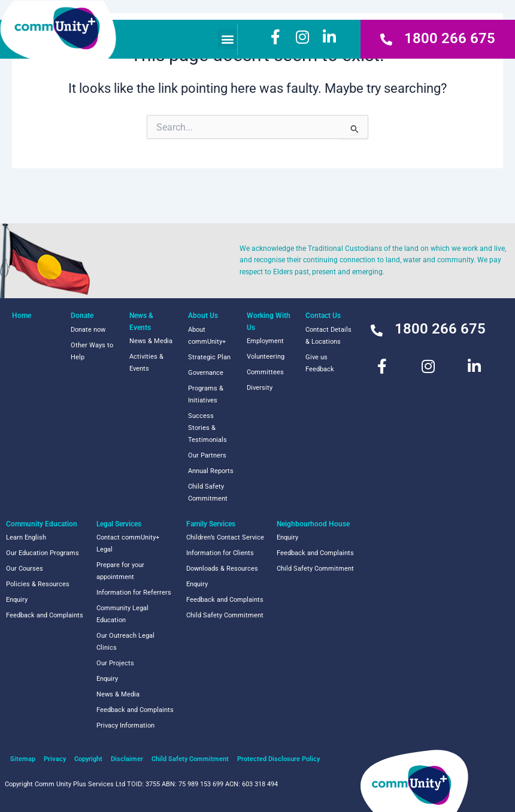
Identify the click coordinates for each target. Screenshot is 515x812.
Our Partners (207, 455)
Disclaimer (127, 759)
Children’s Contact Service (225, 537)
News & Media (151, 341)
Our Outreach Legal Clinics (125, 642)
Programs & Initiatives (206, 394)
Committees (265, 372)
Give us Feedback (320, 363)
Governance (206, 373)
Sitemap (23, 759)
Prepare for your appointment (120, 571)
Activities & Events (146, 363)
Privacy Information (125, 725)
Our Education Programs (43, 553)
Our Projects (115, 663)
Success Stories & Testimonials (207, 428)
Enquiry (17, 600)
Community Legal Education (122, 614)
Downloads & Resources (222, 569)
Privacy (55, 759)
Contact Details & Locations (328, 336)
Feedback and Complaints (45, 615)
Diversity (260, 388)
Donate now (88, 330)
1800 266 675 (450, 38)
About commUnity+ (207, 336)
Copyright (88, 759)
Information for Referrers (134, 593)
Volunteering (266, 357)
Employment (265, 341)
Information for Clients (220, 553)
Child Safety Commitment (208, 493)
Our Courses (25, 569)
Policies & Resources (38, 584)
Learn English (26, 537)
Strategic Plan (209, 357)
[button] (227, 39)
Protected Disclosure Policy (278, 759)
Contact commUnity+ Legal (128, 543)
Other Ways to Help (92, 351)
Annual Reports (211, 471)
